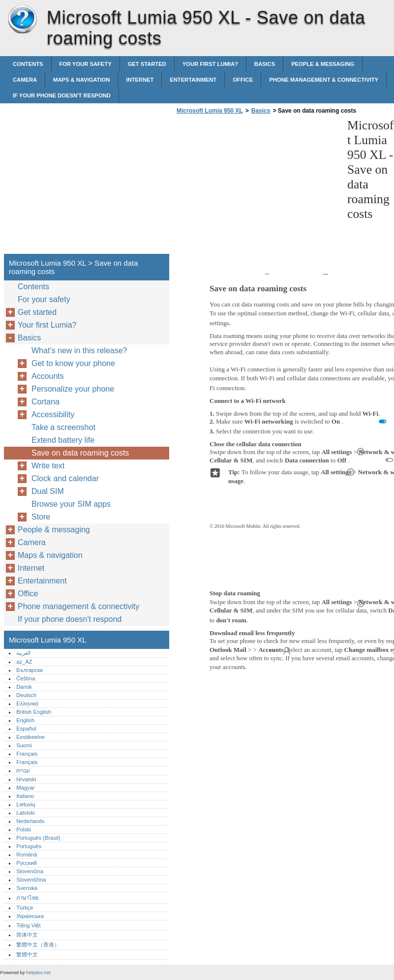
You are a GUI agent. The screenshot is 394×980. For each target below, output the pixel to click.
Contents (28, 64)
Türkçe (25, 908)
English (25, 720)
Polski (24, 829)
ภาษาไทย (28, 898)
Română (27, 855)
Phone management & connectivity (324, 80)
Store (41, 517)
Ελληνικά (27, 704)
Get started (147, 64)
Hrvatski (26, 779)
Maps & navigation (81, 80)
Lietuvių (26, 804)
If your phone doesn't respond (62, 95)
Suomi (24, 745)
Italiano (25, 796)
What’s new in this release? (79, 351)
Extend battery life (63, 440)
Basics (265, 64)
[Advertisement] (257, 187)
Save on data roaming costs (80, 453)
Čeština (26, 678)
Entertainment (193, 80)
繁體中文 (27, 954)
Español (26, 729)
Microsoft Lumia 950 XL (22, 20)
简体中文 (27, 935)
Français (27, 754)
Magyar (25, 788)
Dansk (24, 687)
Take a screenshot (63, 427)
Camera (25, 80)
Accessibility (53, 414)
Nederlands (30, 821)
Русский (27, 863)
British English (34, 712)
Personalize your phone (73, 389)
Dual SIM (48, 491)
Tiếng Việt (28, 925)
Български (30, 670)
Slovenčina (30, 871)
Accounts (48, 376)
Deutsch (26, 695)
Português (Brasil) (38, 838)
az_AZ (24, 662)
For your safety (86, 64)
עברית (23, 770)
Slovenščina (31, 880)
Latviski (25, 813)
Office (243, 80)
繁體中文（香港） (38, 945)
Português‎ (29, 846)
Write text (48, 466)
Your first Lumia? (210, 64)
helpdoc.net (38, 972)
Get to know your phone (73, 363)
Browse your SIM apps (71, 504)
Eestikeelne (30, 737)
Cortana (45, 402)
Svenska (27, 888)
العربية (23, 653)
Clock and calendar (65, 478)
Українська (30, 916)
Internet (140, 80)
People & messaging (323, 64)
